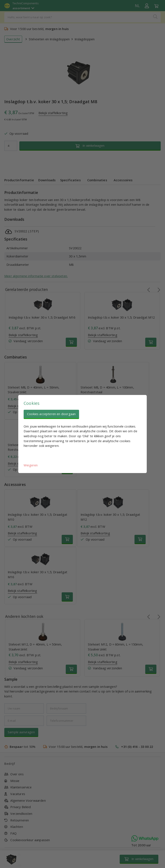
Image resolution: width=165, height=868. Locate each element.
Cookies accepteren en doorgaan (51, 414)
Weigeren (31, 465)
